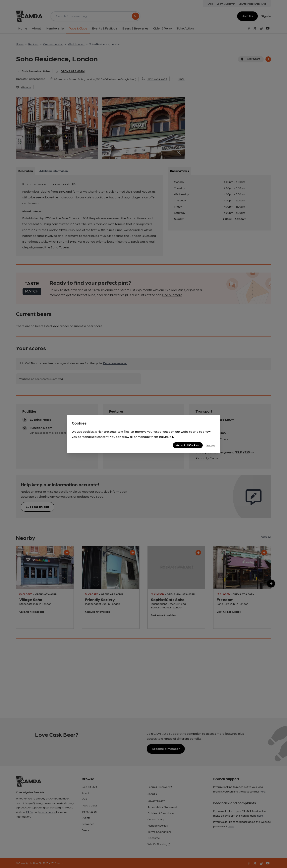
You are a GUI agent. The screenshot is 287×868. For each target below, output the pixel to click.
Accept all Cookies (188, 445)
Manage (211, 445)
